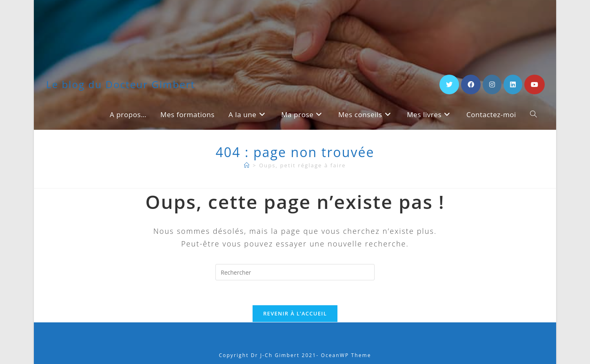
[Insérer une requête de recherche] (295, 272)
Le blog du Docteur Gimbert (121, 84)
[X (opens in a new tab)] (449, 84)
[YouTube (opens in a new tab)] (535, 84)
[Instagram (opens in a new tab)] (492, 84)
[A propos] (247, 165)
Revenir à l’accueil (295, 313)
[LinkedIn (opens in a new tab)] (513, 84)
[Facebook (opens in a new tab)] (471, 84)
